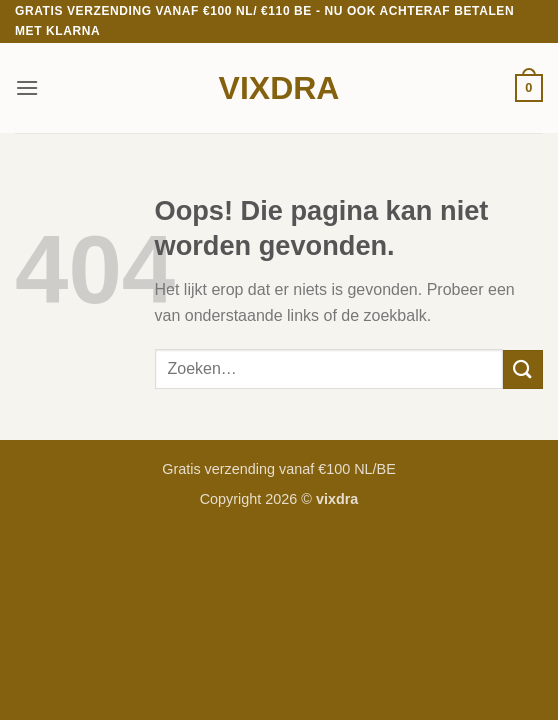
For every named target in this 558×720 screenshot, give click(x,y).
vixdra (279, 88)
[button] (27, 87)
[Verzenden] (523, 369)
